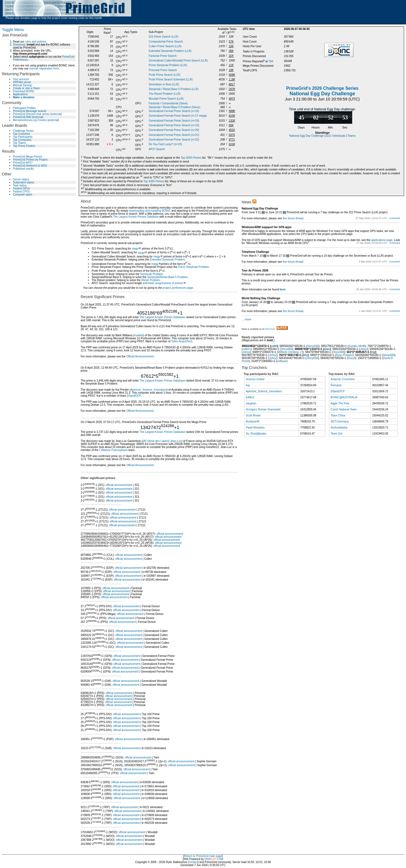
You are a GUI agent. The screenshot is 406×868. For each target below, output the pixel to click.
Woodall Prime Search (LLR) (166, 99)
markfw (139, 335)
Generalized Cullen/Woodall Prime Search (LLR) (178, 61)
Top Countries (21, 134)
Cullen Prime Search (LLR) (165, 46)
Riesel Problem (151, 280)
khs (305, 355)
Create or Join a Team (26, 88)
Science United (255, 379)
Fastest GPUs (21, 188)
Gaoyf (352, 358)
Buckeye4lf (253, 422)
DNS (208, 859)
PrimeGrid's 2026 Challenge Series (322, 88)
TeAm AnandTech (182, 341)
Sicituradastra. (339, 428)
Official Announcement (140, 356)
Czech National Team (344, 409)
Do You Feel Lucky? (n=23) (165, 144)
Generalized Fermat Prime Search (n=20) (174, 130)
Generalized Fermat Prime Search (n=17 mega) (178, 116)
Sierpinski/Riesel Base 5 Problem (167, 277)
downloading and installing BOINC (150, 211)
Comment (395, 218)
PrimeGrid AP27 (23, 163)
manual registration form (44, 68)
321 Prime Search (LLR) (163, 37)
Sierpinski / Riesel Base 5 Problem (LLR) (174, 89)
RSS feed (277, 329)
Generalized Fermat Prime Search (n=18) (174, 121)
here (282, 289)
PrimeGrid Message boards (30, 111)
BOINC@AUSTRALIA (344, 397)
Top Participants (23, 137)
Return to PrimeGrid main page (203, 856)
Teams (352, 136)
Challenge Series (23, 131)
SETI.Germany (340, 422)
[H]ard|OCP (134, 396)
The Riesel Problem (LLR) (165, 94)
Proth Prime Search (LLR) (164, 75)
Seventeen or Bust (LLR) (164, 84)
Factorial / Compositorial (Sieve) (168, 103)
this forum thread (293, 218)
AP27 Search (157, 149)
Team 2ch (336, 434)
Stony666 (313, 346)
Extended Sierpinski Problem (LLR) (170, 51)
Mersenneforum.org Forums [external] (36, 120)
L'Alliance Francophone (113, 450)
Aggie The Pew (340, 403)
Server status (21, 179)
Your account (21, 79)
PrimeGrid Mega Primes (28, 157)
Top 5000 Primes (191, 158)
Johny (364, 349)
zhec (327, 349)
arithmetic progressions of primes (163, 283)
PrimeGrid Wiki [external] (28, 117)
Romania (336, 385)
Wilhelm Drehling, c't (290, 352)
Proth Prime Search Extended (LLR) (171, 79)
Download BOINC (24, 91)
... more (246, 319)
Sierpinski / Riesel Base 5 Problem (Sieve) (174, 107)
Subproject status (23, 182)
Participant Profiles (24, 108)
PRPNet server (22, 82)
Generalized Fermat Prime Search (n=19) (174, 125)
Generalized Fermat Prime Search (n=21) (174, 135)
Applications (20, 94)
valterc (246, 349)
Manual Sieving (22, 85)
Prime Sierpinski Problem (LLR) (168, 65)
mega (135, 249)
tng (373, 352)
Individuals (339, 136)
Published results (23, 169)
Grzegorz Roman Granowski (263, 409)
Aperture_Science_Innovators (149, 390)
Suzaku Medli (357, 346)
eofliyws (282, 361)
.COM (217, 859)
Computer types (23, 194)
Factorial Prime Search (163, 56)
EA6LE (250, 397)
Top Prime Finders (24, 146)
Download (19, 45)
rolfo (274, 346)
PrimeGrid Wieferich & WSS (30, 166)
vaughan (251, 403)
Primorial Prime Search (163, 70)
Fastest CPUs (21, 191)
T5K (271, 61)
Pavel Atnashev (255, 428)
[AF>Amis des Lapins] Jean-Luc (162, 441)
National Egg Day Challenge (322, 94)
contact (193, 862)
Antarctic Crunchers (343, 379)
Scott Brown (253, 415)
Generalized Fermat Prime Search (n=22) (174, 140)
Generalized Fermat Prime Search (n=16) (174, 111)
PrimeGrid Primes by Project (30, 160)
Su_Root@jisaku (256, 434)
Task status (20, 185)
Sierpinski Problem (167, 260)
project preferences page (178, 288)
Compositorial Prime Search (166, 42)
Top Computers (22, 140)
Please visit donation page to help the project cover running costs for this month (54, 18)
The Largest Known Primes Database (136, 217)
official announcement (119, 485)
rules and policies (36, 42)
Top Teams (19, 143)
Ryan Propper (344, 355)
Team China (338, 415)
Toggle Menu (13, 30)
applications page (382, 240)
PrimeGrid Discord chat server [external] (37, 114)
